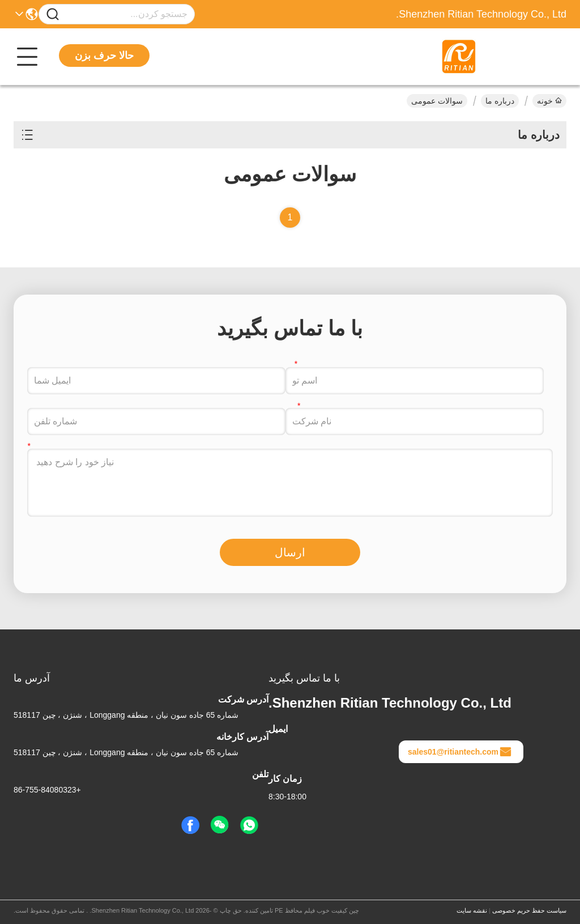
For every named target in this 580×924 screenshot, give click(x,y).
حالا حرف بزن (104, 56)
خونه (549, 101)
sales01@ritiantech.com (460, 752)
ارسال (290, 552)
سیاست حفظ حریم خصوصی (529, 910)
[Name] (53, 14)
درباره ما (500, 101)
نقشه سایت (472, 910)
